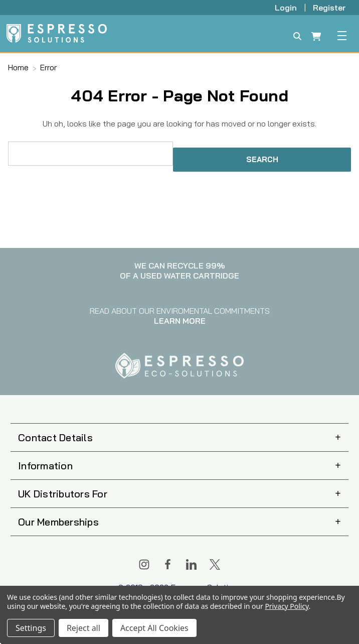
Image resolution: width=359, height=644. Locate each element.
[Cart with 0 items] (316, 37)
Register (329, 8)
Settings (31, 628)
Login (287, 8)
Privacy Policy (287, 606)
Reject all (83, 628)
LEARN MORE (180, 321)
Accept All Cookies (154, 628)
